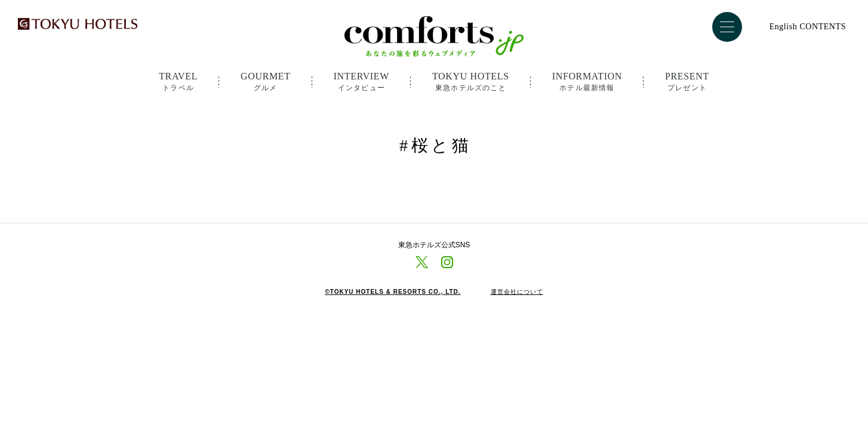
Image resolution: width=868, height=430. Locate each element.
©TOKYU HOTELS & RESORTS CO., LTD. (393, 292)
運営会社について (517, 292)
